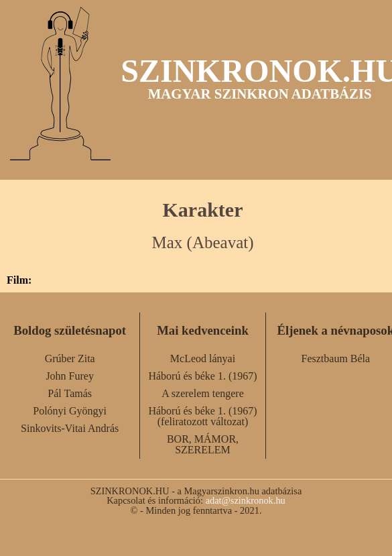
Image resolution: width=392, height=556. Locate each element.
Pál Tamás (70, 393)
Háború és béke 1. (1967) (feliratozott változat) (202, 416)
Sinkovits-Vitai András (70, 428)
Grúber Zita (70, 358)
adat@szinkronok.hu (246, 500)
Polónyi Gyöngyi (70, 411)
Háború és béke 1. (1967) (202, 376)
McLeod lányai (203, 358)
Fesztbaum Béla (336, 358)
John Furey (70, 376)
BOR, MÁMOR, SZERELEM (203, 444)
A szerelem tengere (203, 393)
